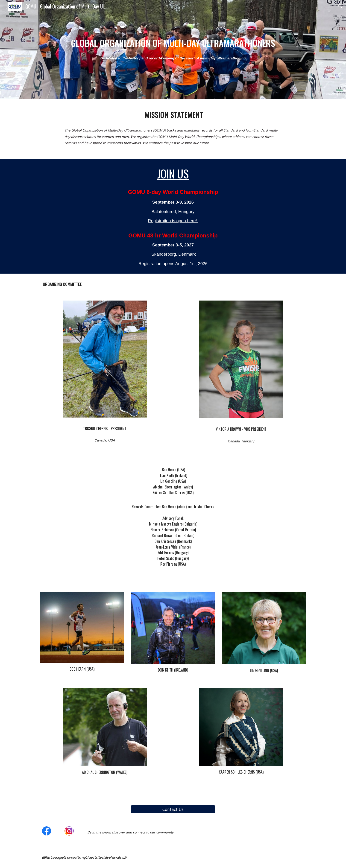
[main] (173, 43)
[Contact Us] (173, 809)
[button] (340, 6)
